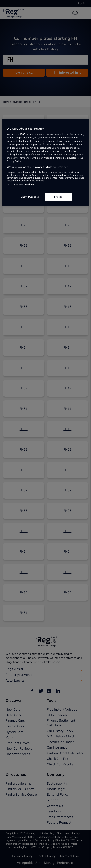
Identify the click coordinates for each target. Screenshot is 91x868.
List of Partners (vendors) (20, 184)
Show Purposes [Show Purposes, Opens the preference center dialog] (30, 197)
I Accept (59, 197)
